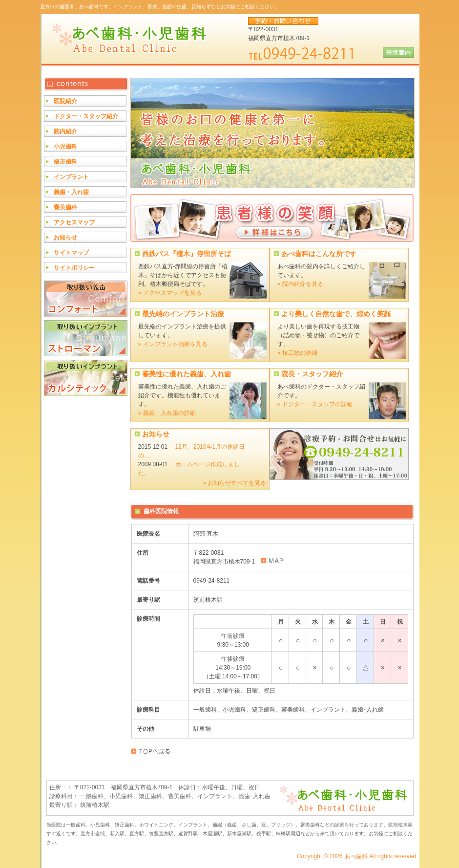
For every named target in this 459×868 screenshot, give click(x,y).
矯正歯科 (65, 162)
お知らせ (156, 434)
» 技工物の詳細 (297, 353)
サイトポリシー (74, 268)
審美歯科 (65, 207)
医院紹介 (65, 101)
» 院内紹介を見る (300, 284)
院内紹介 (65, 131)
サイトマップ (71, 253)
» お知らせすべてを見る (234, 483)
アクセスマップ (74, 222)
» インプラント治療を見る (173, 344)
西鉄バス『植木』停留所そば (187, 254)
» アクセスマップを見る (170, 293)
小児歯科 (65, 147)
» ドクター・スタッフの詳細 (315, 404)
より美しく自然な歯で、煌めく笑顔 (336, 314)
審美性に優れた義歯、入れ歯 (187, 374)
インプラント (71, 177)
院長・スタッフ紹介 (312, 374)
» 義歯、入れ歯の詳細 (167, 413)
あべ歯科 (356, 856)
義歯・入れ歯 (71, 192)
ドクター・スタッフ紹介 (86, 116)
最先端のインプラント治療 (183, 314)
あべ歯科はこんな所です (319, 254)
